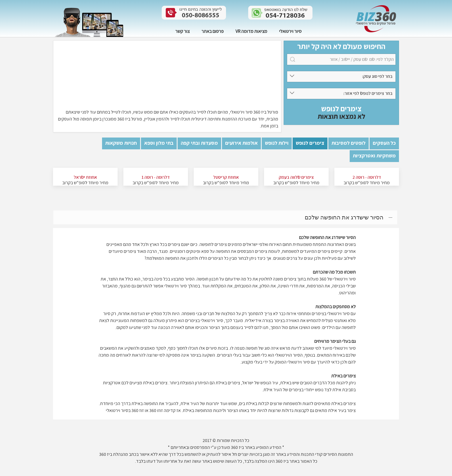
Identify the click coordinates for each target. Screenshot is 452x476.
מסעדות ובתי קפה (199, 143)
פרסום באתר (213, 31)
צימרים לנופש (310, 143)
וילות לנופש (277, 143)
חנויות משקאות (121, 143)
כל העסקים (384, 143)
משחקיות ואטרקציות (374, 156)
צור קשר (182, 31)
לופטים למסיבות (349, 143)
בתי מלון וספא (159, 143)
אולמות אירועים (241, 143)
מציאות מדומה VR (251, 31)
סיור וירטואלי (290, 31)
